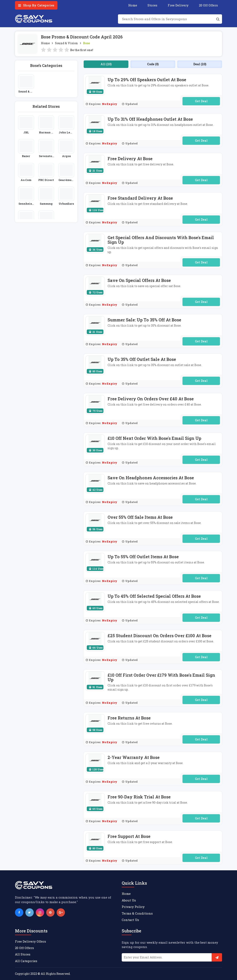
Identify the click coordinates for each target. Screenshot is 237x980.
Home (133, 5)
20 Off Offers (208, 5)
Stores (152, 5)
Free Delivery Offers (30, 941)
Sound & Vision (66, 43)
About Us (129, 900)
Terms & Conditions (137, 913)
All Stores (23, 954)
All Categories (26, 961)
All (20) (106, 64)
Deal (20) (200, 64)
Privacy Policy (133, 907)
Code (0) (153, 64)
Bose (86, 43)
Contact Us (130, 920)
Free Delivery (178, 5)
